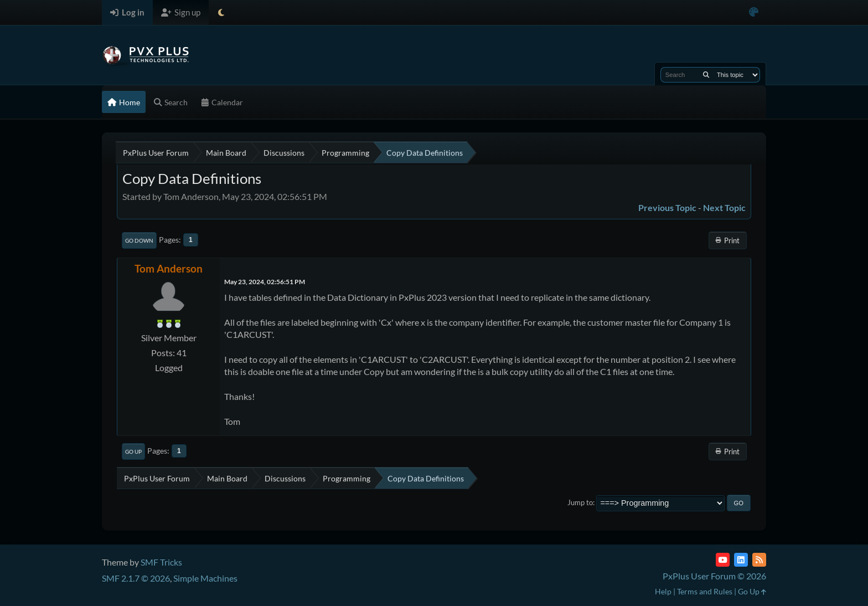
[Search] (706, 75)
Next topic (724, 207)
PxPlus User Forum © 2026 (714, 576)
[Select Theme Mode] (221, 12)
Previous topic (667, 207)
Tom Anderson (169, 268)
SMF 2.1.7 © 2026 (136, 578)
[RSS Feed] (759, 560)
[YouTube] (723, 560)
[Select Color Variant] (754, 12)
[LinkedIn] (741, 560)
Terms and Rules (705, 591)
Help (663, 591)
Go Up (133, 451)
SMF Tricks (161, 562)
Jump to (580, 502)
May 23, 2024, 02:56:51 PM (265, 282)
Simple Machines (205, 578)
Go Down (139, 240)
